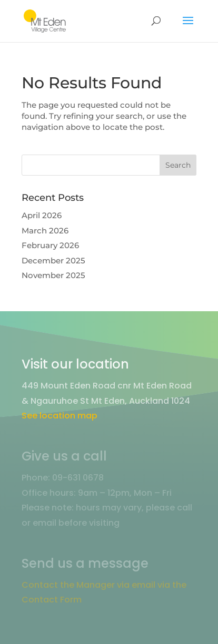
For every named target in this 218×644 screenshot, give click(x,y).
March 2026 (45, 231)
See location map (60, 416)
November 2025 (53, 275)
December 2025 (53, 260)
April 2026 (42, 215)
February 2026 (50, 245)
